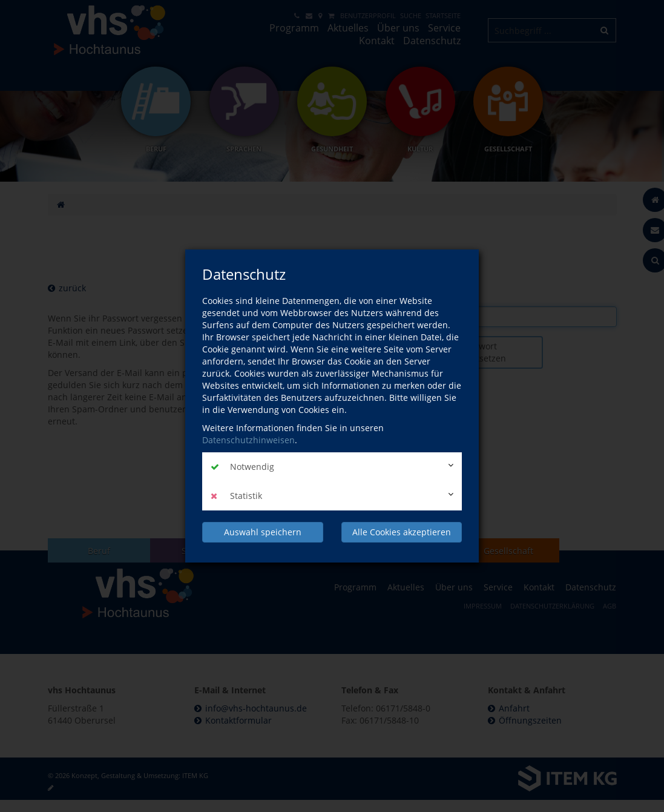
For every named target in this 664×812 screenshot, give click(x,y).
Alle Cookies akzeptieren (402, 532)
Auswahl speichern (263, 532)
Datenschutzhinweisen (248, 440)
